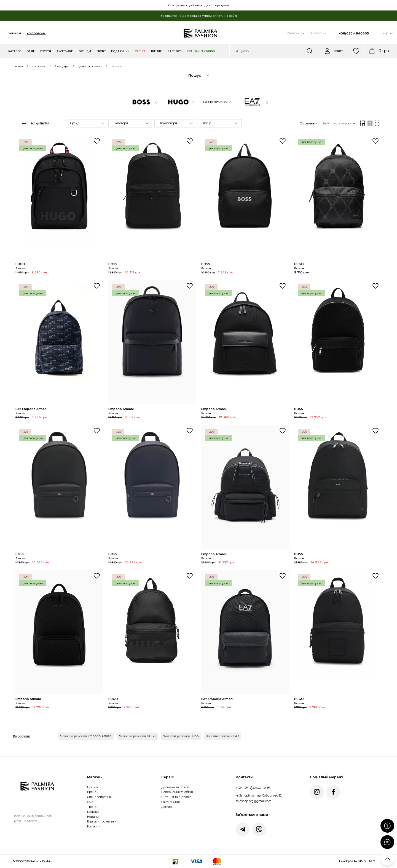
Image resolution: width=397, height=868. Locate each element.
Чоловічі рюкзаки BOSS (181, 736)
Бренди (93, 792)
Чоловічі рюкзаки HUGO (138, 736)
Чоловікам (36, 33)
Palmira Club (171, 802)
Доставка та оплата (175, 787)
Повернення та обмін (177, 792)
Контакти (94, 826)
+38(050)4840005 (354, 33)
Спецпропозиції (99, 797)
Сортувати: (309, 123)
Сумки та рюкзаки (90, 66)
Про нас (93, 787)
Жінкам (15, 33)
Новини (93, 817)
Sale (90, 802)
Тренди (93, 807)
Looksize (93, 812)
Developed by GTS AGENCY (357, 861)
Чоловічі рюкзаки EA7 (222, 736)
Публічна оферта (25, 821)
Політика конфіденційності (32, 816)
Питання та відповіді (177, 797)
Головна (18, 66)
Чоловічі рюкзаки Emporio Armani (86, 736)
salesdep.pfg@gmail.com (254, 801)
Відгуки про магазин (103, 822)
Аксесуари (62, 66)
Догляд (167, 807)
